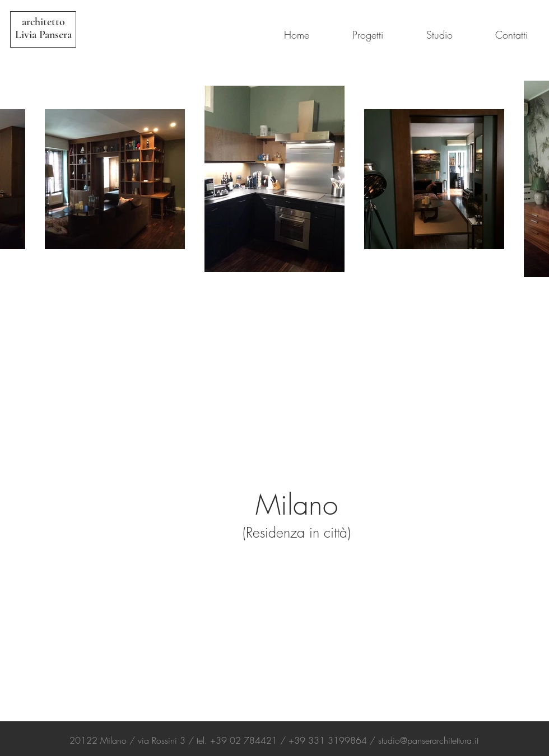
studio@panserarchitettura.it (428, 740)
